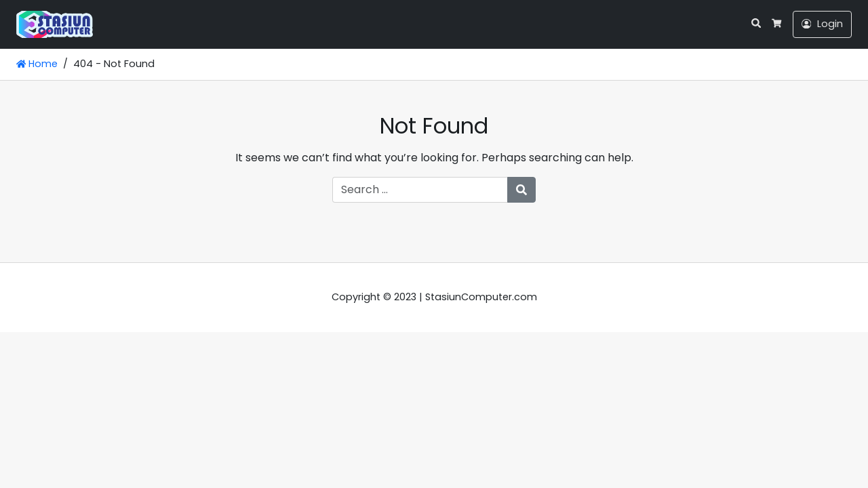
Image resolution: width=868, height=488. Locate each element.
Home (37, 64)
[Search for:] (420, 190)
